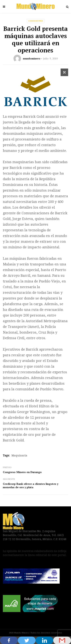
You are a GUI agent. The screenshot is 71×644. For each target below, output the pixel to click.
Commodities (36, 21)
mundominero (32, 58)
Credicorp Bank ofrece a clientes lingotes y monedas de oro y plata (31, 485)
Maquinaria (19, 455)
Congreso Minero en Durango (22, 472)
